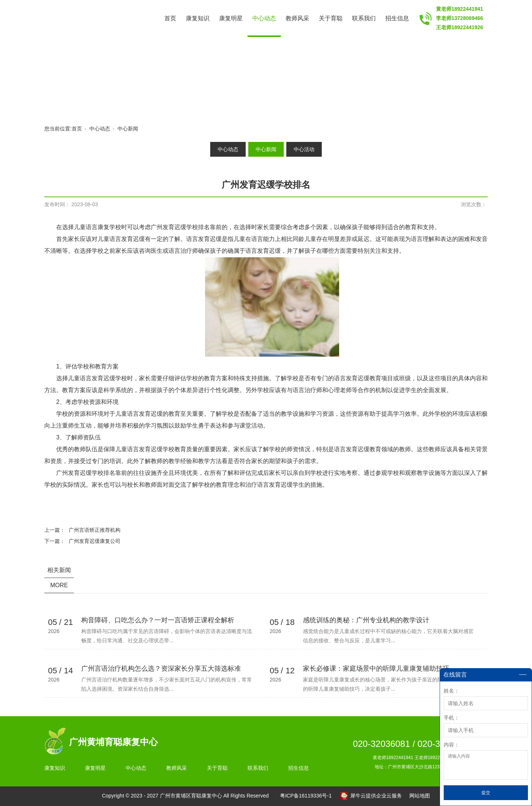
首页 (170, 18)
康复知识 (198, 18)
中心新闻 (128, 129)
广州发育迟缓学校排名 (180, 227)
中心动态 (264, 18)
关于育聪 (331, 18)
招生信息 (397, 18)
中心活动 (304, 149)
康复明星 (231, 18)
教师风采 (297, 18)
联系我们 (364, 18)
